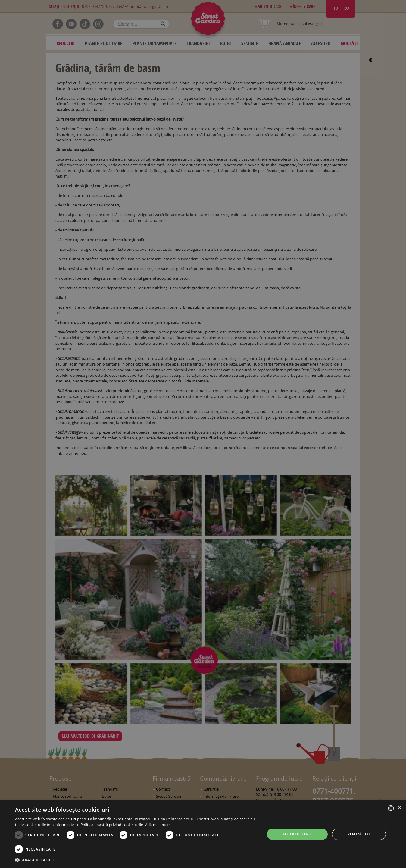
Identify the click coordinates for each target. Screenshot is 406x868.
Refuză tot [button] (359, 834)
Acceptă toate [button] (297, 834)
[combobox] (391, 808)
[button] (136, 860)
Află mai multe (158, 825)
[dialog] (203, 834)
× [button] (399, 808)
